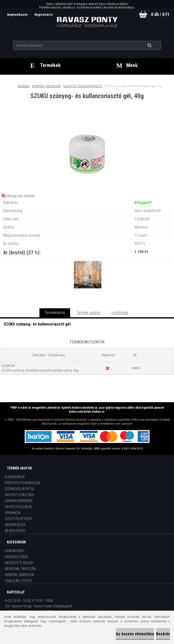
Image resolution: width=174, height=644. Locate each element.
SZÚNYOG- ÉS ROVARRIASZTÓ (83, 86)
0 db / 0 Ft (160, 14)
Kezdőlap (23, 86)
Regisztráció (43, 15)
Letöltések (120, 313)
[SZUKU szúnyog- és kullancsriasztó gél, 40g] (87, 120)
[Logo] (87, 22)
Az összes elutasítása (135, 634)
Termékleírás (55, 313)
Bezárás (163, 634)
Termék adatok (88, 313)
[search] (156, 45)
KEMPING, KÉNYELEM (46, 86)
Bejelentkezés (17, 15)
